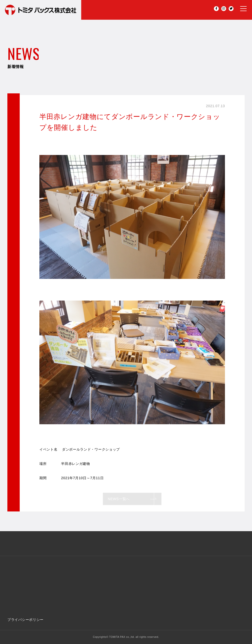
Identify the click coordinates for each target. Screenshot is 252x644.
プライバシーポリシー (25, 620)
